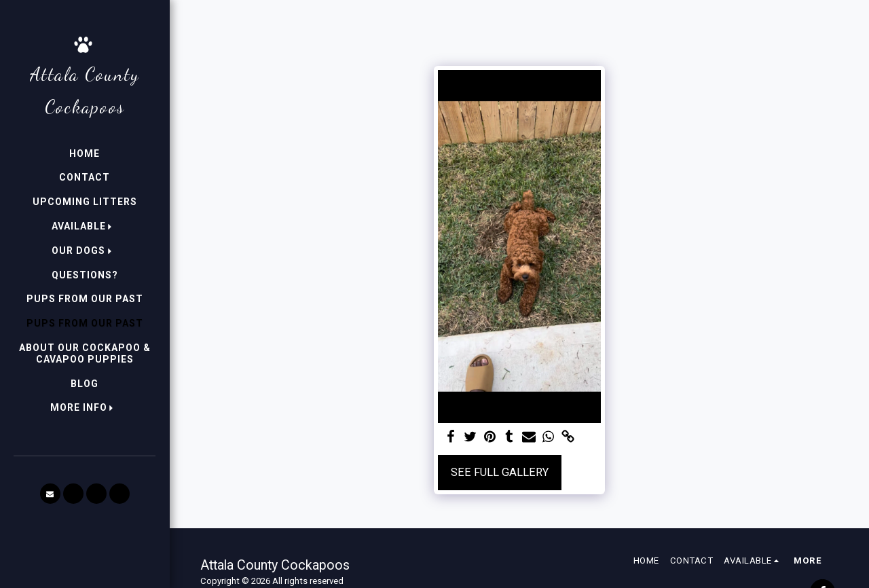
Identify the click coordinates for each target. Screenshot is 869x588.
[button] (85, 226)
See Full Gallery (500, 472)
